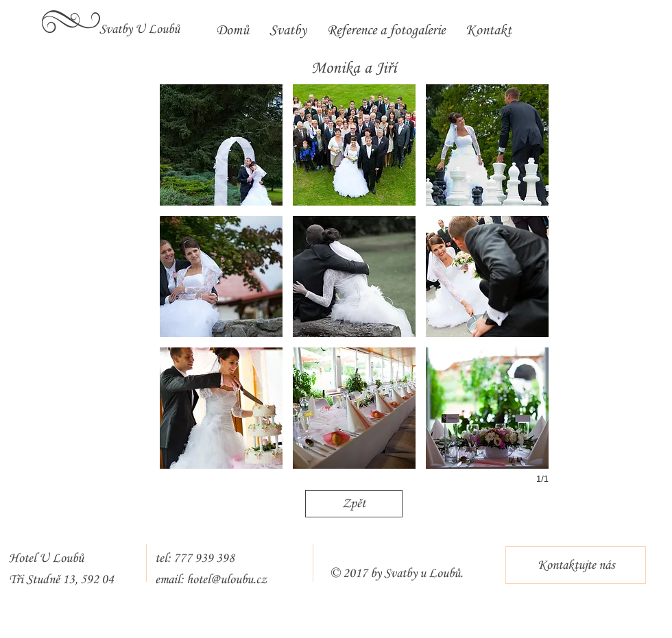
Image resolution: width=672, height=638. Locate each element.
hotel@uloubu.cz (227, 580)
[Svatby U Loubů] (140, 29)
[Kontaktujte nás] (576, 565)
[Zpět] (354, 504)
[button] (221, 145)
